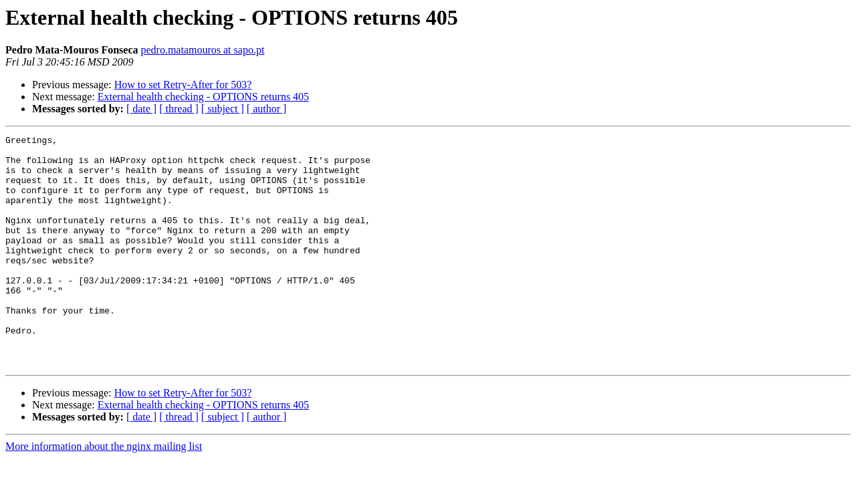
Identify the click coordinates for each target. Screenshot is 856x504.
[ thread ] (179, 109)
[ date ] (141, 109)
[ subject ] (223, 109)
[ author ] (267, 109)
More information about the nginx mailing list (104, 492)
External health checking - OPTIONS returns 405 (203, 97)
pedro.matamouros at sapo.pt (202, 50)
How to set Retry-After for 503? (183, 85)
